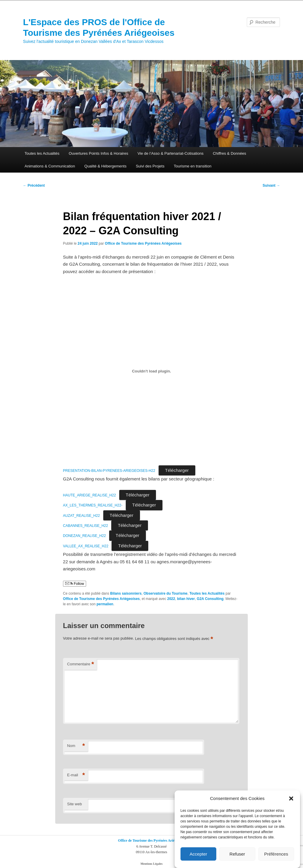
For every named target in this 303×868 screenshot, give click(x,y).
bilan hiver (186, 599)
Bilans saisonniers (126, 593)
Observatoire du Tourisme (165, 593)
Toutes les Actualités (42, 153)
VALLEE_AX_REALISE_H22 (86, 546)
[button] (291, 798)
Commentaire (81, 664)
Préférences (276, 854)
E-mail (76, 775)
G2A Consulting (210, 599)
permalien (105, 604)
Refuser (237, 854)
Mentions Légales (152, 864)
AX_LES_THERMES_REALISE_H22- (93, 505)
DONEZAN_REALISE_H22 (84, 536)
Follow (75, 584)
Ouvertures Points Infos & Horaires (98, 153)
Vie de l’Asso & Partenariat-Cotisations (171, 153)
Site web (75, 804)
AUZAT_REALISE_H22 (82, 516)
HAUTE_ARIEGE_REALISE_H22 (90, 495)
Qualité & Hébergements (105, 166)
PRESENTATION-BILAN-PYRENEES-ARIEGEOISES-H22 (109, 471)
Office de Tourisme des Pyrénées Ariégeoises (143, 243)
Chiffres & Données (229, 153)
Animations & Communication (50, 166)
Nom (76, 746)
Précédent (34, 185)
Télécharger (177, 470)
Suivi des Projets (150, 166)
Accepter (198, 854)
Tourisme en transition (192, 166)
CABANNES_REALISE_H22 (86, 526)
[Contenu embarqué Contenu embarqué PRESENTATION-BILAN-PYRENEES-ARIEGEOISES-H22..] (151, 371)
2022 (171, 599)
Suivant (271, 185)
